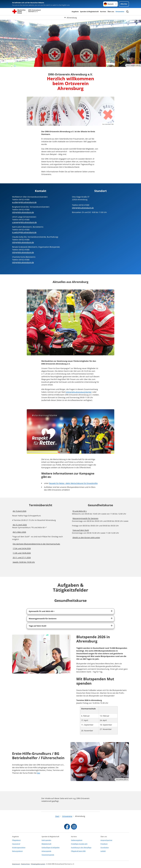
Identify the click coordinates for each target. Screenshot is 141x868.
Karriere (103, 12)
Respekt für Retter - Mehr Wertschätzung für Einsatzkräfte (73, 483)
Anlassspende (46, 851)
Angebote (75, 12)
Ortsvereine (120, 12)
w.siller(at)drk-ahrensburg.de (24, 202)
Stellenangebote (77, 840)
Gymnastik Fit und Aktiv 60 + (42, 611)
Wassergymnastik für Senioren (43, 619)
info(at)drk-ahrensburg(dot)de (79, 392)
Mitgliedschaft (46, 844)
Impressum (16, 864)
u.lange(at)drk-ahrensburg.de (24, 222)
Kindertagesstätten (19, 848)
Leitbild (103, 851)
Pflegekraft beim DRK (78, 851)
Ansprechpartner (106, 840)
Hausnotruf (16, 844)
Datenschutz (25, 864)
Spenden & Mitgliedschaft (89, 12)
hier (38, 773)
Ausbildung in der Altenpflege (81, 848)
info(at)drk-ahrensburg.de (23, 212)
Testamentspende (48, 855)
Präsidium (104, 844)
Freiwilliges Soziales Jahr (79, 844)
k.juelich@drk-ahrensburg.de (24, 232)
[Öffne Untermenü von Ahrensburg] (70, 18)
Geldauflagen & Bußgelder (51, 848)
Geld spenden (46, 840)
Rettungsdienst (17, 851)
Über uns (111, 12)
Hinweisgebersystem (38, 864)
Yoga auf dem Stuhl (37, 626)
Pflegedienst (16, 840)
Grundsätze (105, 848)
